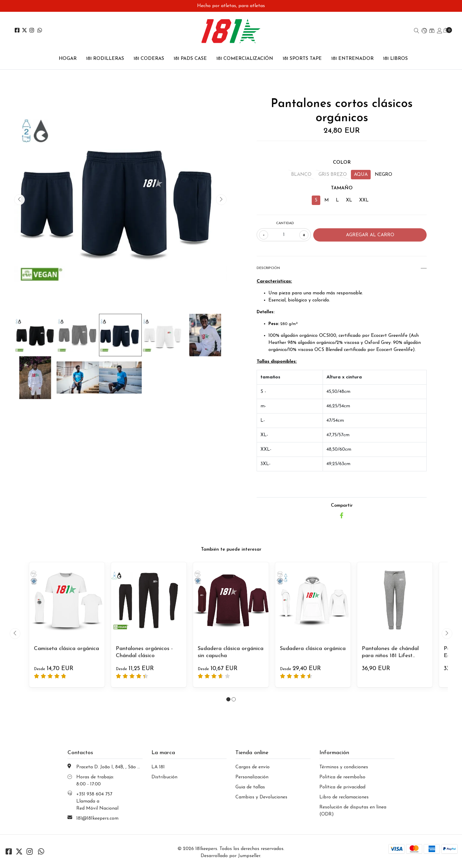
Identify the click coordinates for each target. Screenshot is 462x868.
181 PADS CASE (190, 59)
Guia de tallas (250, 787)
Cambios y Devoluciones (261, 797)
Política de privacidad (342, 787)
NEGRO (383, 175)
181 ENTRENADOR (352, 59)
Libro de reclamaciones (344, 797)
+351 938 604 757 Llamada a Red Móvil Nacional (97, 801)
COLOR (342, 163)
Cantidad (285, 223)
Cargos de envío (253, 767)
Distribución (164, 777)
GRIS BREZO (333, 175)
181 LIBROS (395, 59)
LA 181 (158, 767)
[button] (424, 31)
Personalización (252, 777)
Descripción (342, 268)
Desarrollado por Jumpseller (230, 856)
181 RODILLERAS (105, 59)
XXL (364, 200)
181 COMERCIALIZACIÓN (245, 59)
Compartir (342, 506)
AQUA (361, 175)
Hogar (68, 59)
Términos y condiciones (344, 767)
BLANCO (301, 175)
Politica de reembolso (342, 777)
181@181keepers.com (97, 818)
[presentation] (19, 200)
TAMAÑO (342, 188)
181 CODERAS (149, 59)
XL (349, 200)
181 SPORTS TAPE (302, 59)
